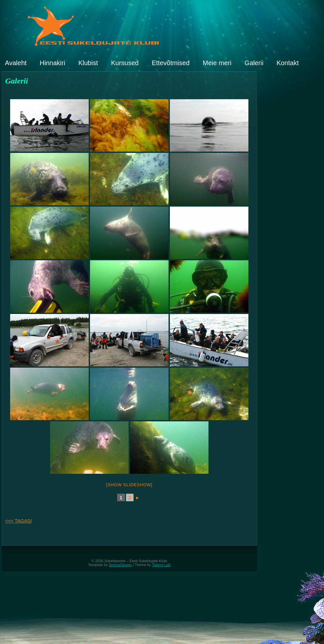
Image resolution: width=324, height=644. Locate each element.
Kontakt (288, 63)
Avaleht (16, 63)
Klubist (88, 63)
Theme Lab (161, 565)
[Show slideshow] (129, 485)
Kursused (125, 63)
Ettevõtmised (171, 63)
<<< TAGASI (18, 521)
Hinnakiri (52, 63)
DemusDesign (120, 565)
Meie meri (217, 63)
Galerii (254, 63)
